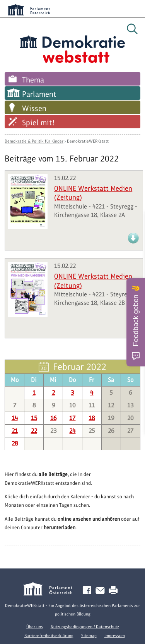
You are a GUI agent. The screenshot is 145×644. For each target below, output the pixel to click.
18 (92, 418)
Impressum (115, 636)
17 (72, 418)
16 (53, 418)
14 (15, 418)
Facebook (89, 591)
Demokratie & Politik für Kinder (34, 141)
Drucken (115, 591)
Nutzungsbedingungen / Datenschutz (85, 627)
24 (72, 431)
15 (34, 418)
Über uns (35, 627)
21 (15, 431)
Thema (33, 80)
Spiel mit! (38, 123)
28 (15, 443)
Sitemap (89, 636)
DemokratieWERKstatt (88, 141)
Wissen (34, 108)
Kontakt (102, 591)
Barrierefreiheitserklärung (49, 636)
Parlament (39, 94)
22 (34, 431)
